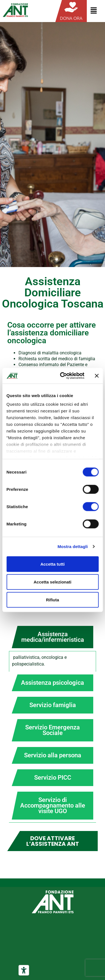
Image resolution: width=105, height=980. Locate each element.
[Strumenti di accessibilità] (24, 970)
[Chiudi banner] (97, 376)
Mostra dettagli (73, 547)
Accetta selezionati (53, 582)
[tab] (53, 637)
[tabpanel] (53, 661)
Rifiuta (53, 600)
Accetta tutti (53, 564)
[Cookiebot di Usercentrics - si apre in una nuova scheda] (63, 376)
